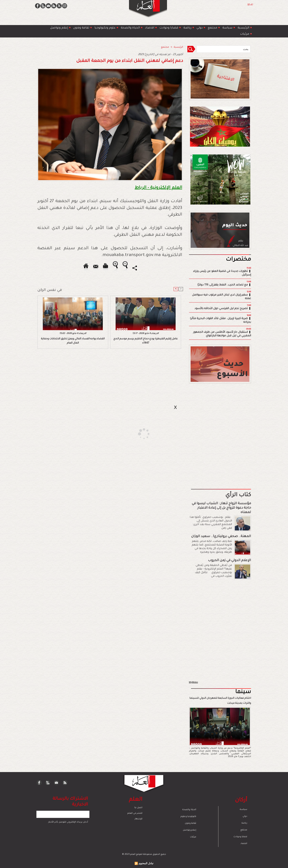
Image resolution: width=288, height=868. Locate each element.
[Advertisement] (139, 434)
